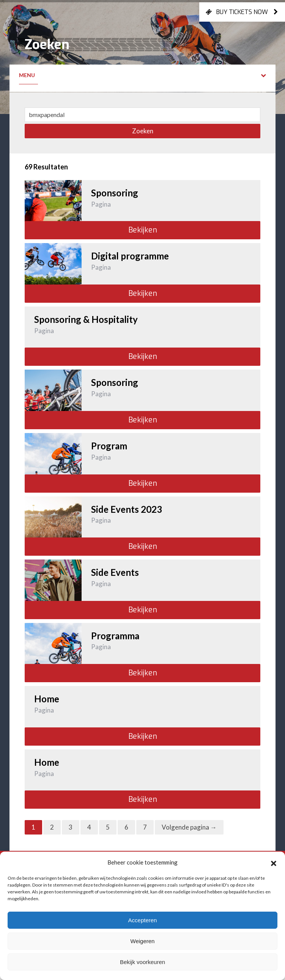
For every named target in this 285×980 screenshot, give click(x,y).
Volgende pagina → (189, 827)
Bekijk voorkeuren (142, 962)
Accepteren (143, 920)
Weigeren (143, 941)
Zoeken (143, 131)
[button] (274, 862)
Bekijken (143, 230)
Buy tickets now (242, 12)
